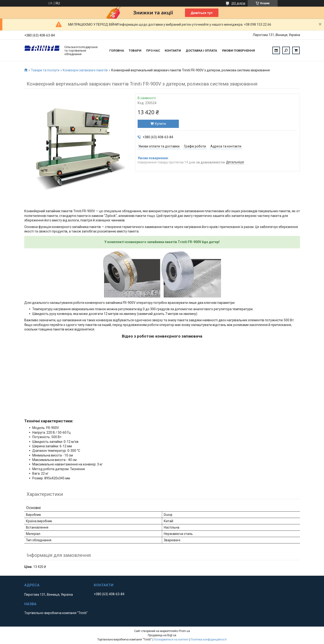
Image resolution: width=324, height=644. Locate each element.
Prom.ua (185, 631)
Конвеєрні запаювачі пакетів (85, 70)
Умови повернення (238, 51)
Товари (135, 51)
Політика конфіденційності (209, 640)
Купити (160, 124)
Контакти (173, 51)
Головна (117, 51)
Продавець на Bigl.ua (162, 635)
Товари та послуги (45, 70)
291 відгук (238, 3)
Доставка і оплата (201, 51)
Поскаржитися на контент (171, 640)
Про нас (153, 51)
